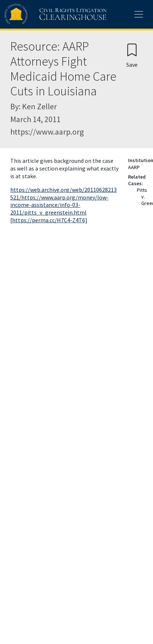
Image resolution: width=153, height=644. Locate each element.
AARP (134, 167)
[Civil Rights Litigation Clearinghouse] (41, 14)
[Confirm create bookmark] (132, 55)
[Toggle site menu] (139, 14)
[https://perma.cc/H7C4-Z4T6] (49, 220)
